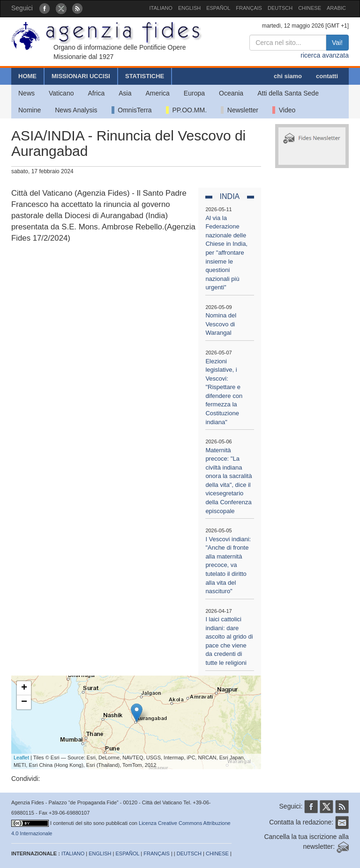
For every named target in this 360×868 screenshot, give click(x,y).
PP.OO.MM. (186, 110)
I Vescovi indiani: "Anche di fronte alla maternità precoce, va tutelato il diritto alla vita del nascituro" (228, 565)
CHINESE (310, 8)
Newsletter (240, 110)
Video (284, 110)
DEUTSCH (280, 8)
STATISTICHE (145, 76)
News (26, 93)
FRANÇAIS (249, 8)
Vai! (337, 43)
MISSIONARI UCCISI (81, 76)
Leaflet (21, 758)
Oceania (231, 93)
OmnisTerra (132, 110)
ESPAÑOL (218, 8)
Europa (194, 93)
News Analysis (76, 110)
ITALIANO (161, 8)
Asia (125, 93)
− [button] (24, 702)
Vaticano (61, 93)
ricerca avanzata (325, 55)
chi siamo (288, 76)
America (158, 93)
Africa (96, 93)
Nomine (30, 110)
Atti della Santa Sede (288, 93)
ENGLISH (189, 8)
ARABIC (336, 8)
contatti (327, 76)
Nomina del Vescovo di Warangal (221, 324)
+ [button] (24, 688)
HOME (27, 76)
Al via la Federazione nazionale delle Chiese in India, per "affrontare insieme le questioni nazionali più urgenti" (226, 253)
